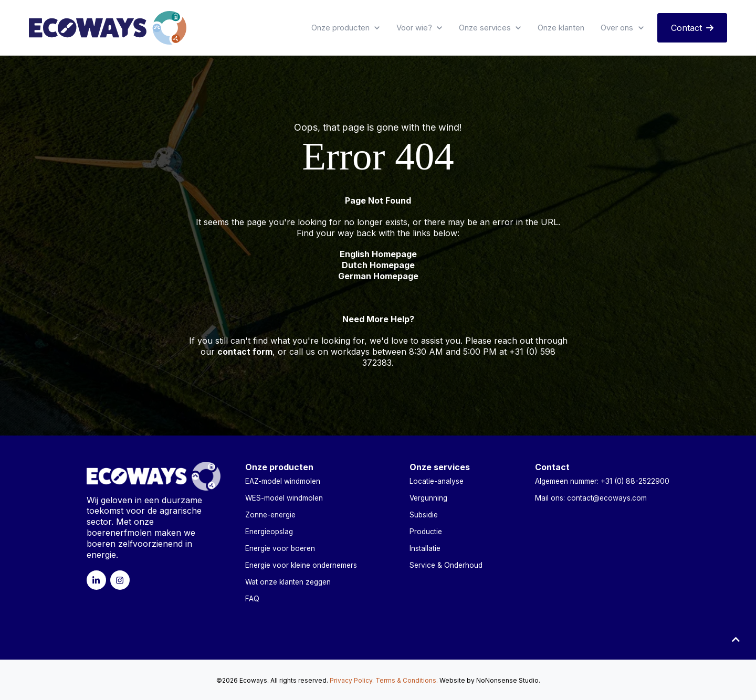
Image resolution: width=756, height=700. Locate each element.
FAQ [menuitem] (252, 598)
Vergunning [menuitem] (428, 497)
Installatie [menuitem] (425, 548)
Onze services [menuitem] (440, 467)
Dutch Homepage (378, 265)
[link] (108, 27)
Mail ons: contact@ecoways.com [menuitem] (591, 497)
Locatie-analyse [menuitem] (437, 481)
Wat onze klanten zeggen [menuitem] (288, 581)
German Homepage (378, 276)
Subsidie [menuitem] (424, 514)
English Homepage (378, 254)
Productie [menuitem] (426, 531)
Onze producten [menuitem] (279, 467)
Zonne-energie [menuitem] (270, 514)
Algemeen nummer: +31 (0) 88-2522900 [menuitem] (602, 481)
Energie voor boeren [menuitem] (280, 548)
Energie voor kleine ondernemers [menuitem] (301, 565)
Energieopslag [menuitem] (269, 531)
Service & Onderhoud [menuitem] (446, 565)
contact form (245, 352)
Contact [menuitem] (552, 467)
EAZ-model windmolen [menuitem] (283, 481)
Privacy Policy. (352, 680)
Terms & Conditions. (407, 680)
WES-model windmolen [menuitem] (284, 497)
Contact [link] (692, 28)
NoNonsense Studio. (508, 680)
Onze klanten (561, 28)
